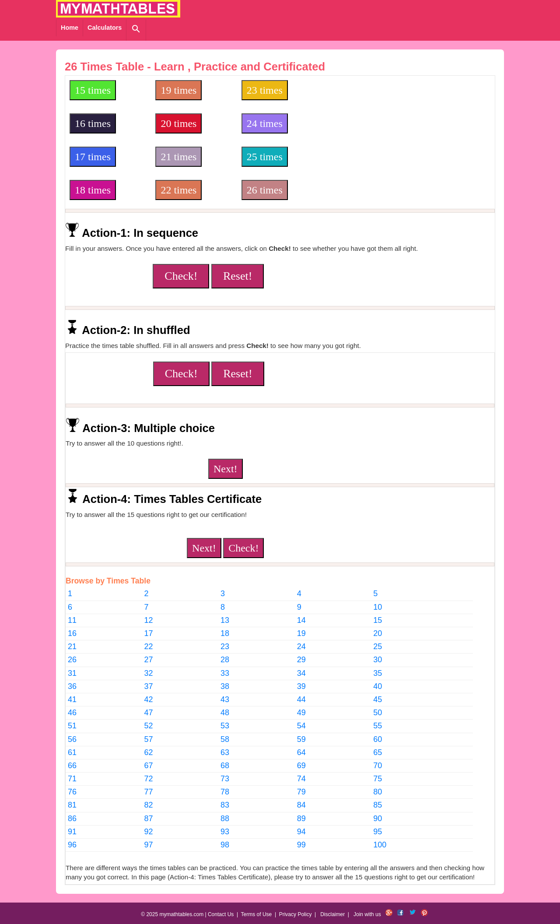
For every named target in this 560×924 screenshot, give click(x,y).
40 (378, 686)
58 (225, 739)
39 (301, 686)
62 (149, 752)
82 (149, 805)
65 (378, 752)
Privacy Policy (296, 914)
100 (380, 845)
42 (149, 699)
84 (301, 805)
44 (301, 699)
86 (72, 819)
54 (301, 726)
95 (378, 832)
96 (72, 845)
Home (70, 28)
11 (72, 620)
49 (301, 713)
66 (72, 766)
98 (225, 845)
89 (301, 819)
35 (378, 673)
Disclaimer (332, 914)
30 (378, 660)
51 (72, 726)
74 (301, 779)
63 (225, 752)
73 (225, 779)
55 (378, 726)
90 (378, 819)
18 (225, 633)
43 (225, 699)
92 (149, 832)
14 (301, 620)
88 (225, 819)
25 (378, 646)
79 (301, 792)
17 (149, 633)
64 (301, 752)
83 (225, 805)
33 (225, 673)
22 (149, 646)
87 (149, 819)
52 (149, 726)
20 (378, 633)
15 (378, 620)
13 (225, 620)
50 (378, 713)
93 (225, 832)
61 (72, 752)
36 (72, 686)
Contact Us (221, 914)
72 (149, 779)
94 (301, 832)
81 (72, 805)
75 (378, 779)
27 (149, 660)
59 (301, 739)
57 (149, 739)
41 (72, 699)
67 (149, 766)
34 (301, 673)
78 (225, 792)
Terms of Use (257, 914)
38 (225, 686)
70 (378, 766)
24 (301, 646)
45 (378, 699)
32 (149, 673)
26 (72, 660)
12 (149, 620)
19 (301, 633)
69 (301, 766)
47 (149, 713)
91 (72, 832)
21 (72, 646)
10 (378, 607)
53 (225, 726)
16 (72, 633)
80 (378, 792)
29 (301, 660)
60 (378, 739)
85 (378, 805)
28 (225, 660)
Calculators (105, 28)
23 (225, 646)
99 (301, 845)
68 (225, 766)
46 (72, 713)
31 (72, 673)
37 (149, 686)
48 (225, 713)
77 (149, 792)
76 (72, 792)
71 (72, 779)
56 (72, 739)
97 (149, 845)
